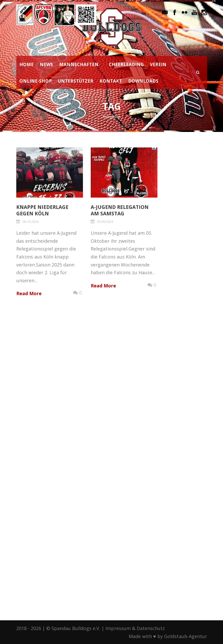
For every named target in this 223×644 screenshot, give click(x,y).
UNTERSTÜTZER (76, 81)
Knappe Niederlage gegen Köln (42, 210)
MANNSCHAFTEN (79, 64)
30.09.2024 (105, 222)
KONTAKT (111, 81)
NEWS (46, 64)
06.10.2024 (30, 222)
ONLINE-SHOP (36, 81)
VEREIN (158, 64)
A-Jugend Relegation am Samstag (120, 210)
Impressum (118, 628)
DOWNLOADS (143, 81)
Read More (29, 293)
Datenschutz (151, 628)
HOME (26, 64)
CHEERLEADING (126, 64)
